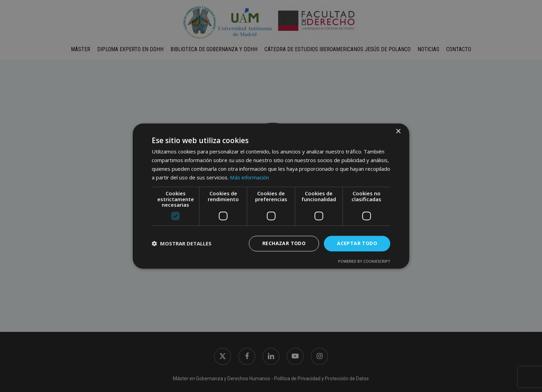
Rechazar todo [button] (284, 243)
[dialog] (271, 196)
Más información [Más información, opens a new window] (249, 177)
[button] (182, 243)
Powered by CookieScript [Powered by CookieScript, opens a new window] (364, 261)
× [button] (398, 132)
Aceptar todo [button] (357, 243)
